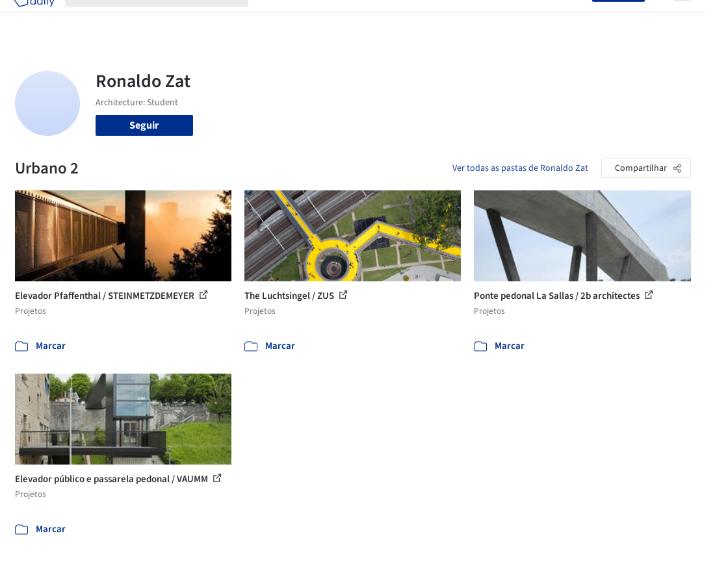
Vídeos (486, 18)
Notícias (445, 18)
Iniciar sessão (555, 18)
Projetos (278, 18)
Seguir (144, 125)
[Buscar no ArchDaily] (167, 18)
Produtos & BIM (384, 18)
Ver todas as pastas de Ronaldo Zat (520, 168)
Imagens (323, 18)
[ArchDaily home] (34, 18)
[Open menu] (682, 18)
